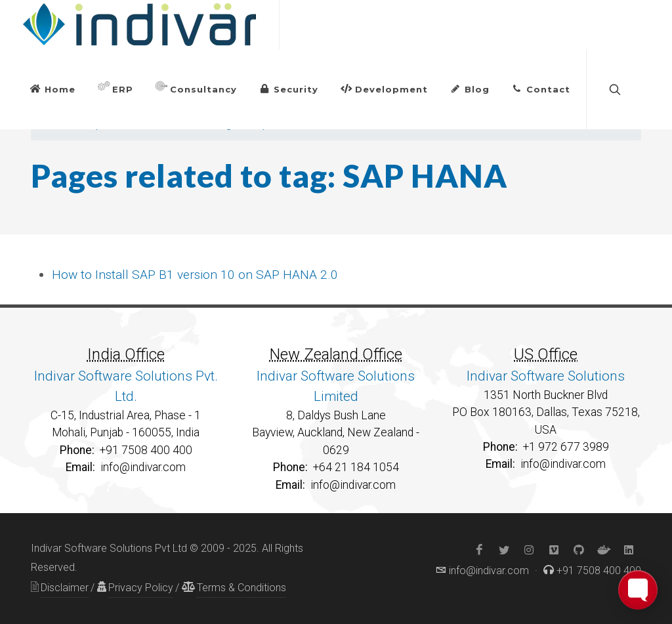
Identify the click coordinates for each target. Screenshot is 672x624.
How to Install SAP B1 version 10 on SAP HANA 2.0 (195, 275)
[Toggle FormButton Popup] (638, 590)
